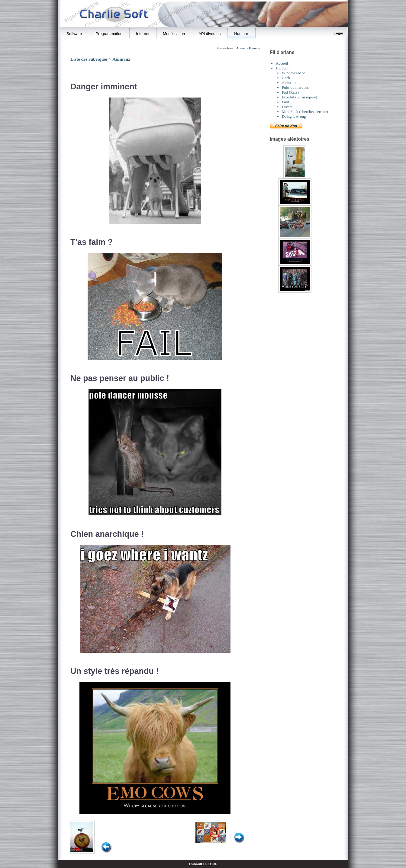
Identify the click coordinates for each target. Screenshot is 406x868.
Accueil (241, 48)
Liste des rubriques (89, 59)
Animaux (121, 59)
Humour (255, 48)
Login (338, 33)
